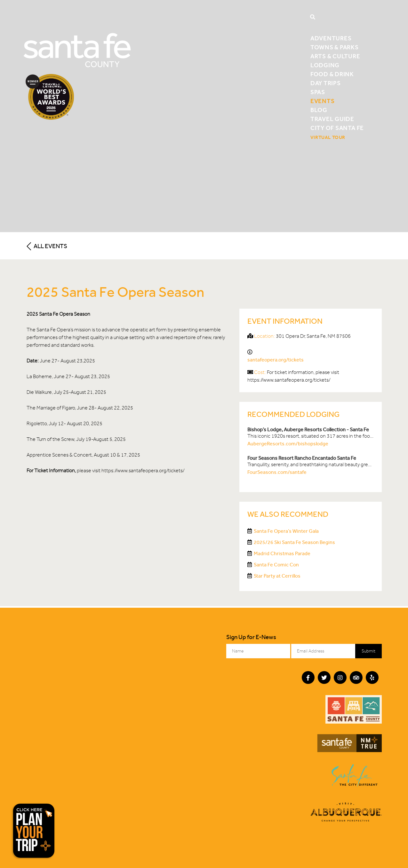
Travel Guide (332, 119)
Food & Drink (332, 74)
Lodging (325, 65)
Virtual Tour (328, 137)
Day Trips (326, 83)
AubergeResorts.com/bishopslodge (288, 444)
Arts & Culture (335, 56)
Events (323, 101)
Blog (319, 110)
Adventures (331, 38)
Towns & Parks (335, 47)
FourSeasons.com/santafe (277, 472)
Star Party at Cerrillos (277, 576)
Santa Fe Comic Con (276, 565)
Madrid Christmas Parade (282, 553)
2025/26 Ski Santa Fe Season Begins (294, 542)
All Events (47, 246)
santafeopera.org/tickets (276, 360)
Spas (318, 92)
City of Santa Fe (337, 128)
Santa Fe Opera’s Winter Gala (286, 531)
